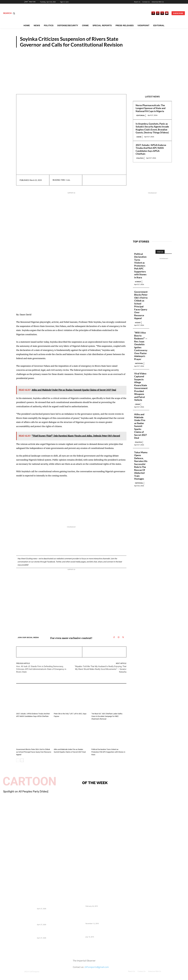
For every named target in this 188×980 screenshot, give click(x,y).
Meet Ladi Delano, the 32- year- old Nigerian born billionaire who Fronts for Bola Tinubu (98, 931)
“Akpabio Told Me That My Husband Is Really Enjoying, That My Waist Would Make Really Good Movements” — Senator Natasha (101, 669)
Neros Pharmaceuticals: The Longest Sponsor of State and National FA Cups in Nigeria (151, 108)
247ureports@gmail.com (97, 967)
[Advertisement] (94, 67)
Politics (163, 45)
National (139, 363)
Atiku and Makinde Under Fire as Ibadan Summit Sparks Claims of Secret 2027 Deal (140, 426)
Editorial (141, 115)
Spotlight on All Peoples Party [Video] (26, 792)
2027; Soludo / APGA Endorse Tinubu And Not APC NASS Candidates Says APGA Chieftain (151, 149)
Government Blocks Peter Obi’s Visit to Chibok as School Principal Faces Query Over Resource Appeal (34, 752)
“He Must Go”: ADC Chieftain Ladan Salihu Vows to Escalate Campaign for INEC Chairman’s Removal (107, 716)
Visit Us (160, 252)
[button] (10, 13)
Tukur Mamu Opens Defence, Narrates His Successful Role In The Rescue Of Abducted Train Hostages (141, 466)
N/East (19, 746)
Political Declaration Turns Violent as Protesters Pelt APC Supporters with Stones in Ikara (108, 752)
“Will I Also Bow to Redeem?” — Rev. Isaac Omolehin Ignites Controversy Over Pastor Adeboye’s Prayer (141, 346)
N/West (95, 746)
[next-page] (22, 760)
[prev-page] (18, 760)
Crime (139, 137)
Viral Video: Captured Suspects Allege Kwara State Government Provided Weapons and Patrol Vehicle (141, 387)
